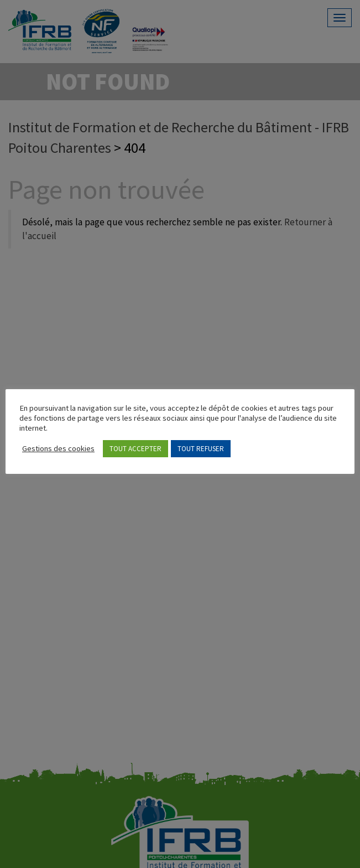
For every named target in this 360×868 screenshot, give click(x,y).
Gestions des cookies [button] (58, 448)
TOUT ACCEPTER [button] (135, 449)
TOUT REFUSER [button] (201, 449)
